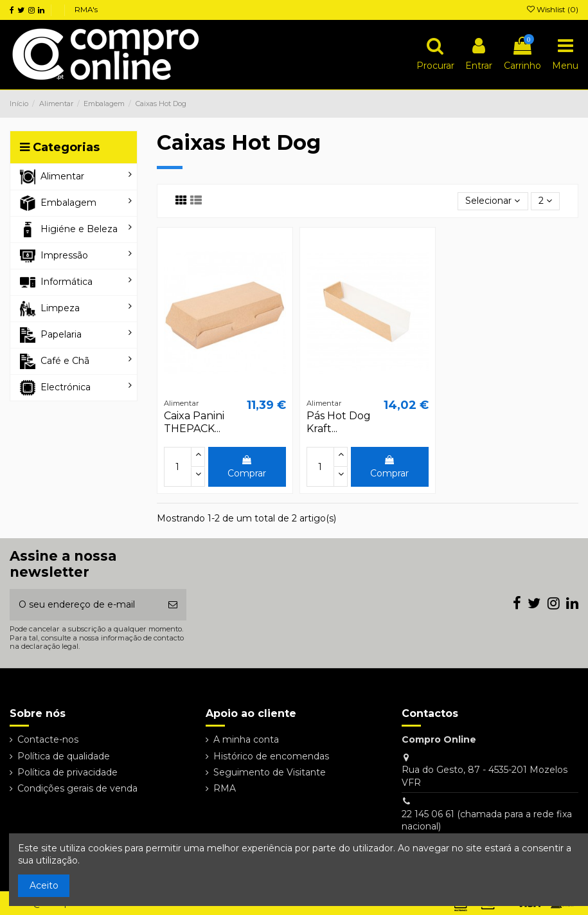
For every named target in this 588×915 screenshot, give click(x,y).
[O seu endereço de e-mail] (85, 605)
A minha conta (246, 739)
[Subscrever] (173, 605)
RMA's (86, 9)
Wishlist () (553, 9)
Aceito (44, 885)
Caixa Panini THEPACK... (194, 422)
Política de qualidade (64, 756)
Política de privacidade (67, 772)
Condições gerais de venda (77, 788)
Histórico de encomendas (271, 756)
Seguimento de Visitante (270, 772)
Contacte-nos (48, 739)
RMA (225, 788)
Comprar (247, 467)
